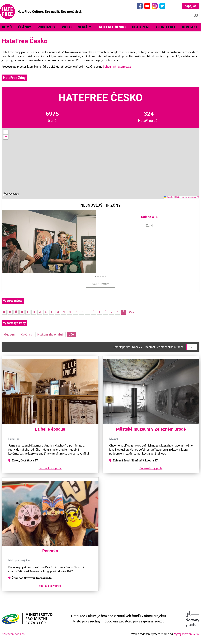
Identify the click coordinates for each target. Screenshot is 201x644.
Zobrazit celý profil (50, 468)
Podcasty (46, 27)
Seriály (85, 27)
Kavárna (27, 334)
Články (25, 27)
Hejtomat (141, 27)
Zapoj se (191, 6)
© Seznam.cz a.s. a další (187, 197)
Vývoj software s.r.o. (187, 634)
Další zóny (101, 284)
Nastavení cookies (13, 634)
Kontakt (190, 27)
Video (67, 27)
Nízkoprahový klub (50, 334)
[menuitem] (25, 27)
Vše (132, 312)
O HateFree (166, 27)
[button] (6, 132)
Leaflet (169, 197)
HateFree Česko (112, 27)
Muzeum (10, 334)
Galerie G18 (149, 217)
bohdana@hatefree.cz (117, 67)
